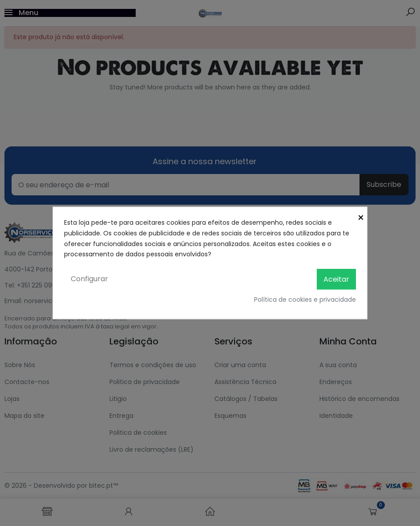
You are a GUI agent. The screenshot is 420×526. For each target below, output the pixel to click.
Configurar (89, 279)
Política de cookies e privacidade (305, 300)
